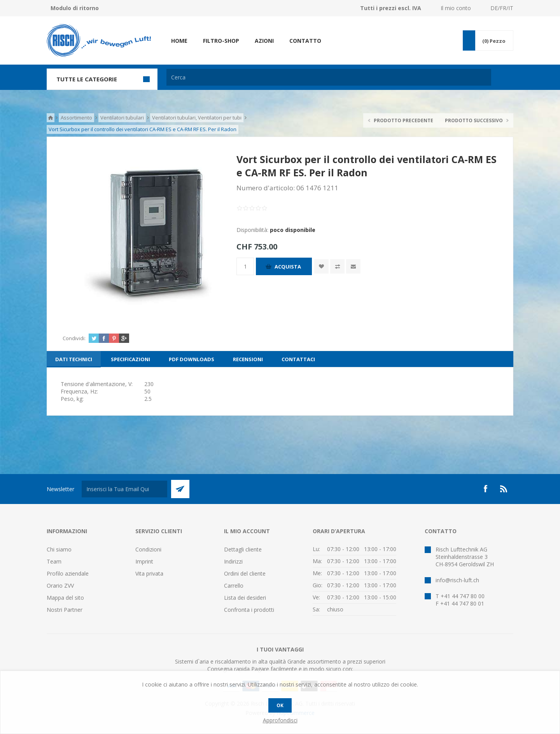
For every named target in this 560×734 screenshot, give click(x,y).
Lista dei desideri (245, 598)
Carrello (234, 586)
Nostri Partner (65, 610)
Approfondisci (280, 720)
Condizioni (148, 549)
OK (280, 705)
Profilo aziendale (68, 573)
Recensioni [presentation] (248, 359)
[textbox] (329, 77)
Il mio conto (456, 8)
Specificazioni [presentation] (130, 359)
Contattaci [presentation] (298, 359)
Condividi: (74, 338)
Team (54, 561)
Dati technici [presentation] (74, 359)
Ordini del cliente (245, 573)
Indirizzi (233, 561)
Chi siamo (59, 549)
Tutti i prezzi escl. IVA (391, 8)
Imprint (144, 561)
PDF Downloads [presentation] (192, 359)
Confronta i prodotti (249, 610)
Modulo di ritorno (75, 8)
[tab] (74, 359)
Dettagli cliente (243, 549)
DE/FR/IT (502, 8)
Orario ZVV (60, 586)
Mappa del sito (65, 598)
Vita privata (149, 573)
